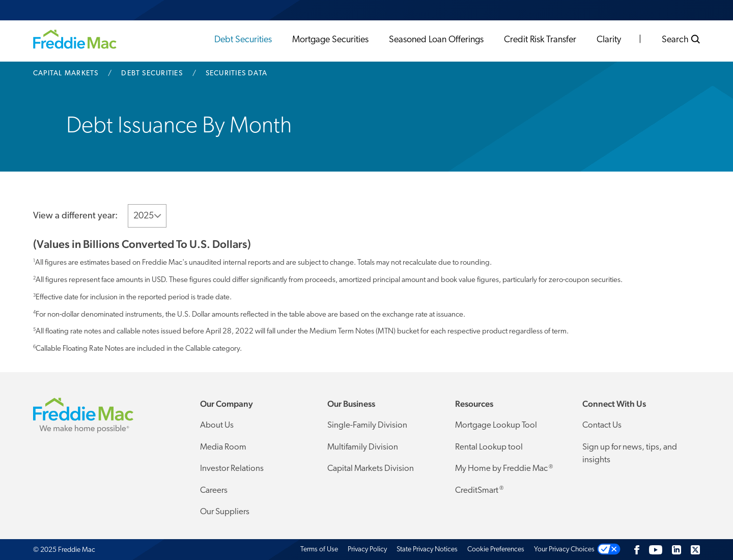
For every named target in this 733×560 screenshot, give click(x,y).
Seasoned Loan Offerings (436, 40)
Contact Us (602, 425)
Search (681, 40)
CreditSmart (479, 490)
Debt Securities (243, 40)
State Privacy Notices (427, 550)
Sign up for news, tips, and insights (630, 454)
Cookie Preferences (496, 550)
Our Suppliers (225, 512)
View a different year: (75, 216)
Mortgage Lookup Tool (496, 425)
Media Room (223, 447)
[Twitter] (695, 550)
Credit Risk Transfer (540, 40)
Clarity (609, 40)
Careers (214, 491)
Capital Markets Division (371, 469)
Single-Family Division (367, 425)
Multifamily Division (363, 447)
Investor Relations (232, 469)
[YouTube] (656, 550)
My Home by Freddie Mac (504, 469)
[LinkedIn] (676, 550)
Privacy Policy (367, 550)
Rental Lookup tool (489, 447)
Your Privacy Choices (564, 550)
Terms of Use (319, 550)
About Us (217, 425)
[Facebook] (637, 550)
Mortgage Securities (330, 40)
